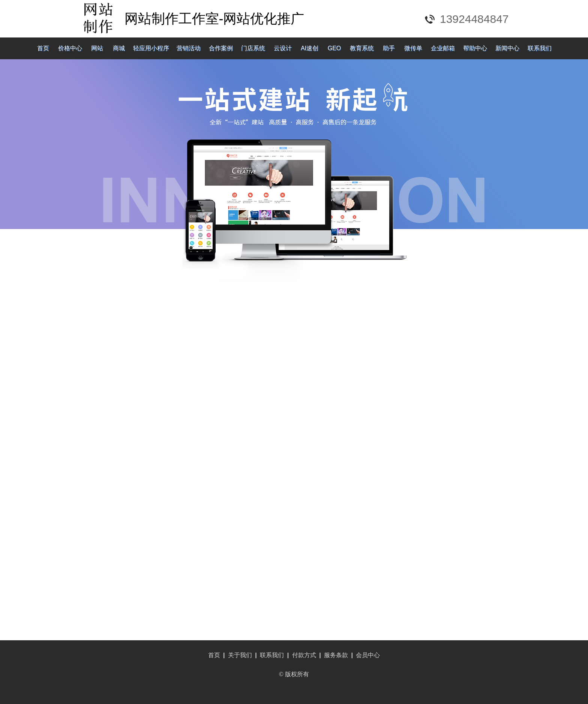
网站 (97, 48)
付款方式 (304, 655)
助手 (389, 48)
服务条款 (336, 655)
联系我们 (540, 48)
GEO (334, 48)
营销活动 (189, 48)
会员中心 (368, 655)
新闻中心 (507, 48)
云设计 (283, 48)
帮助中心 (475, 48)
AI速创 (310, 48)
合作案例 (221, 48)
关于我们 (240, 655)
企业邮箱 (443, 48)
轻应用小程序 (151, 48)
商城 (119, 48)
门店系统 (253, 48)
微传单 (413, 48)
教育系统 (362, 48)
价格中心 (70, 48)
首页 (43, 48)
